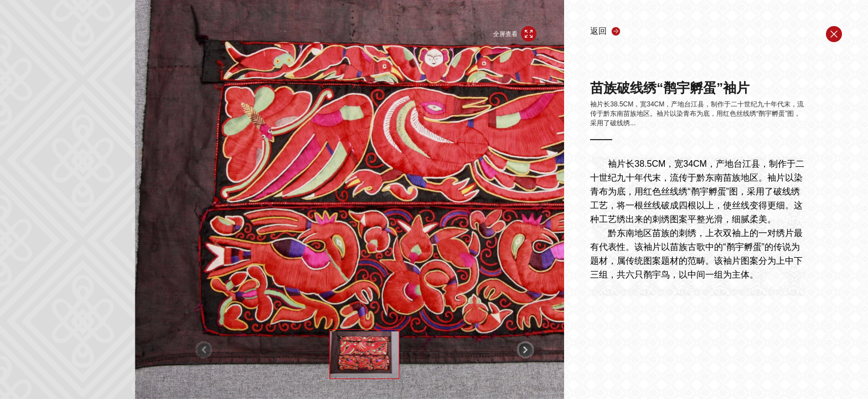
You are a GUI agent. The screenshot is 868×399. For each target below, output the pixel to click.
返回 (598, 31)
